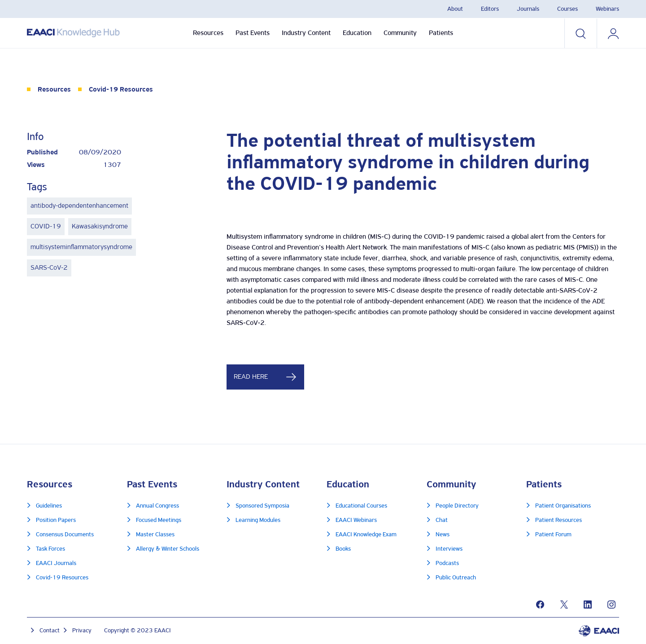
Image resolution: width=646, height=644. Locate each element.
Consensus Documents (65, 535)
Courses (567, 9)
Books (343, 549)
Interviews (449, 549)
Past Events (253, 33)
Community (400, 33)
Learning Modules (258, 520)
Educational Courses (361, 506)
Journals (528, 9)
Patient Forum (553, 535)
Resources (208, 33)
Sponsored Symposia (262, 506)
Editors (490, 9)
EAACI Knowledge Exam (366, 535)
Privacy (82, 631)
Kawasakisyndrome (100, 227)
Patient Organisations (563, 506)
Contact (50, 631)
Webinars (607, 9)
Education (357, 33)
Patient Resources (559, 520)
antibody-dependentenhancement (79, 206)
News (443, 535)
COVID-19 (46, 227)
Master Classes (155, 535)
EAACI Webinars (356, 520)
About (455, 9)
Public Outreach (456, 578)
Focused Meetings (159, 520)
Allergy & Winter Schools (168, 549)
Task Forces (50, 549)
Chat (442, 520)
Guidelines (49, 506)
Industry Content (306, 33)
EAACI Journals (56, 563)
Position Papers (56, 520)
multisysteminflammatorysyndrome (81, 247)
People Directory (457, 506)
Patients (441, 33)
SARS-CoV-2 (49, 268)
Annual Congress (157, 506)
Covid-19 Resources (121, 90)
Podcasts (447, 563)
